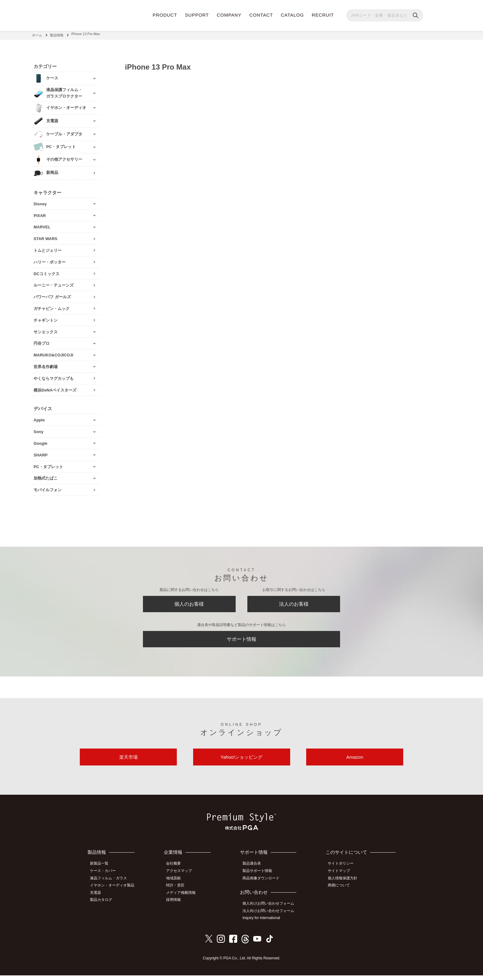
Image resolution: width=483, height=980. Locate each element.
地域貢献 (177, 884)
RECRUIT (323, 15)
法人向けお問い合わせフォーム (271, 916)
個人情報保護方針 (345, 884)
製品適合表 (254, 871)
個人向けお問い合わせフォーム (271, 909)
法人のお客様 (294, 603)
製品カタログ (103, 905)
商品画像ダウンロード (264, 884)
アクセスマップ (183, 878)
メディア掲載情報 (185, 898)
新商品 (52, 170)
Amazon (355, 763)
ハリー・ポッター (50, 260)
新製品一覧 (101, 871)
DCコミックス (47, 271)
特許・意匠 (179, 891)
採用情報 (177, 905)
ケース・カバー (105, 878)
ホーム (37, 34)
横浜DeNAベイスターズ (55, 388)
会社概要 (177, 871)
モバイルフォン (48, 487)
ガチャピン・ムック (52, 306)
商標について (341, 891)
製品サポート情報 (260, 878)
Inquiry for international (264, 923)
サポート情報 (241, 641)
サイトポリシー (343, 871)
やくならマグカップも (54, 376)
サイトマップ (341, 878)
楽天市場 (128, 763)
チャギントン (46, 318)
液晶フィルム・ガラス (111, 884)
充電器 (98, 898)
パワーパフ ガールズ (52, 294)
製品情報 (57, 34)
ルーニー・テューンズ (54, 283)
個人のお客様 (189, 603)
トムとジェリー (48, 248)
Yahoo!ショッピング (241, 763)
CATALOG (292, 15)
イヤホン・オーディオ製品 (114, 891)
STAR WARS (45, 236)
